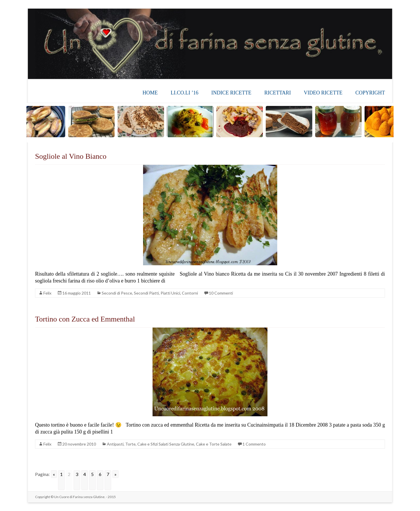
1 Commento (254, 444)
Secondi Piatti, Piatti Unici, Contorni (166, 293)
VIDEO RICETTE (323, 93)
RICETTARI (278, 93)
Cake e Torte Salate (214, 444)
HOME (150, 93)
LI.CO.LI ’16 (184, 93)
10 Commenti (221, 293)
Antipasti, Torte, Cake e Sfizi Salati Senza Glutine (151, 444)
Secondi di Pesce (117, 293)
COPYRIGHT (370, 93)
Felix (47, 293)
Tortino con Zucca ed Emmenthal (85, 319)
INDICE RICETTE (231, 93)
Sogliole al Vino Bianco (71, 156)
